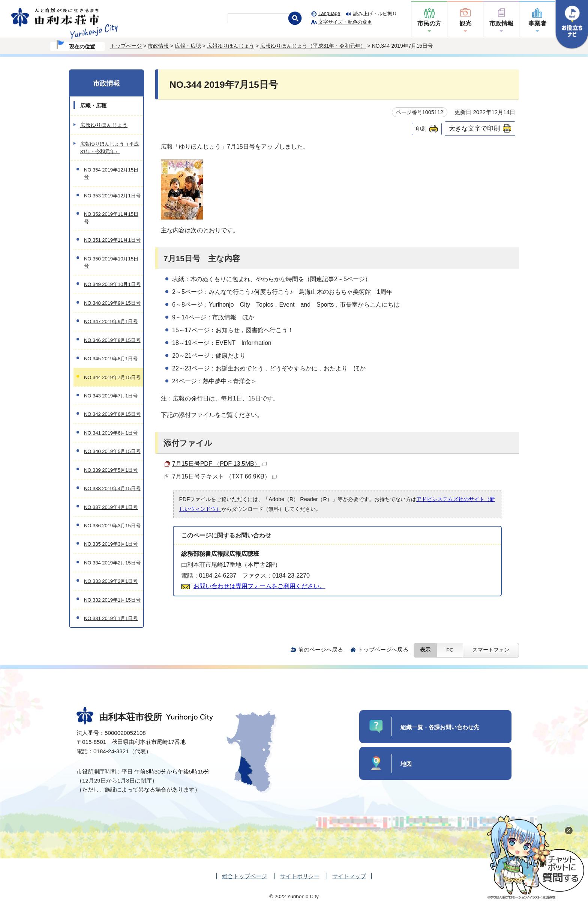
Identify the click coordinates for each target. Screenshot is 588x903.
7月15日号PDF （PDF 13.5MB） (219, 464)
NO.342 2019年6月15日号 (112, 414)
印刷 (421, 129)
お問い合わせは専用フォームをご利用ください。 (259, 586)
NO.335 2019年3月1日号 (111, 544)
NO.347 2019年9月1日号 (111, 321)
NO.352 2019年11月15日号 (111, 218)
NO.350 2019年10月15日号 (111, 262)
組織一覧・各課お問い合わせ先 (440, 727)
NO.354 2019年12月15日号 (111, 173)
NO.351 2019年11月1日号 (112, 240)
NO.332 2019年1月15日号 (112, 600)
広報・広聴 (188, 46)
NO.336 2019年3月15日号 (112, 526)
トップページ (126, 46)
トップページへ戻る (383, 649)
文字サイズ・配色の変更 (345, 22)
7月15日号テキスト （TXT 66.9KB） (224, 476)
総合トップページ (244, 876)
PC (450, 650)
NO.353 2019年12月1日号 (112, 196)
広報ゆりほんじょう (231, 46)
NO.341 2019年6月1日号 (111, 433)
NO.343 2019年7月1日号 (111, 396)
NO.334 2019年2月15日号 (112, 563)
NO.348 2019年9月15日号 (112, 303)
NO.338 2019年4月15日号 (112, 488)
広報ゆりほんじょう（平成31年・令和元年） (313, 46)
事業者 (537, 23)
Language (329, 13)
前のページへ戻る (321, 649)
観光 (465, 23)
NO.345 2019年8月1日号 (111, 359)
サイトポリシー (300, 876)
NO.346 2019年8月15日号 (112, 340)
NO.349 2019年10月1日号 (112, 284)
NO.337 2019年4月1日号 (111, 507)
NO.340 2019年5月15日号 (112, 451)
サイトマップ (349, 876)
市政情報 (501, 23)
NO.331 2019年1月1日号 (111, 618)
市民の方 (429, 23)
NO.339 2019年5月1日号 (111, 470)
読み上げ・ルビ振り (375, 14)
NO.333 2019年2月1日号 (111, 581)
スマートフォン (491, 650)
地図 (406, 764)
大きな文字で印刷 (474, 128)
